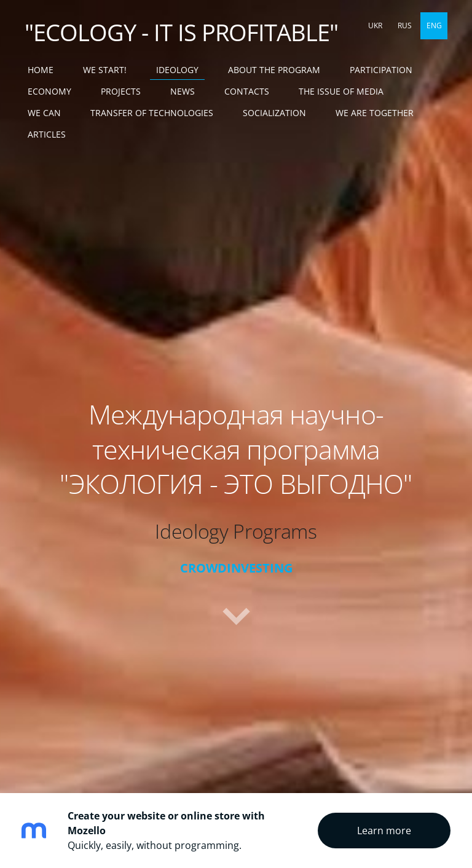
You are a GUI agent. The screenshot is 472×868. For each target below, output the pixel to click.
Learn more (384, 831)
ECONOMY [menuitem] (49, 91)
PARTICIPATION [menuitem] (381, 70)
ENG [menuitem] (434, 25)
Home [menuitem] (41, 70)
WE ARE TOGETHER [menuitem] (375, 113)
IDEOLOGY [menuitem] (177, 70)
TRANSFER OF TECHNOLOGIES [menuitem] (152, 113)
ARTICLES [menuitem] (47, 134)
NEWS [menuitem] (183, 91)
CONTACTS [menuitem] (247, 91)
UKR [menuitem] (375, 25)
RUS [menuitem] (405, 25)
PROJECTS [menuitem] (121, 91)
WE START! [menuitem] (105, 70)
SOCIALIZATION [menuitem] (274, 113)
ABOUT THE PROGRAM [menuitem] (274, 70)
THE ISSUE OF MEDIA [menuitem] (341, 91)
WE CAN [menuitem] (44, 113)
